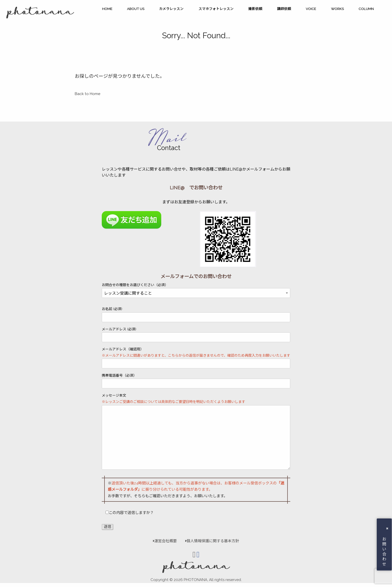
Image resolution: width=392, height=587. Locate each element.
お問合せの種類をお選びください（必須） (196, 289)
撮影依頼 (255, 9)
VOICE (311, 9)
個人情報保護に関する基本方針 (210, 541)
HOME (107, 9)
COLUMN (366, 9)
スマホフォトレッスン (216, 9)
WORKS (337, 9)
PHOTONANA (195, 580)
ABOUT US (136, 9)
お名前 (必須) (196, 314)
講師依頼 (284, 9)
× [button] (387, 528)
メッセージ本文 (196, 431)
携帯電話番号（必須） (196, 381)
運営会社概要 (165, 541)
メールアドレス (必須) (196, 335)
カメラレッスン (171, 9)
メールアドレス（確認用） (196, 358)
